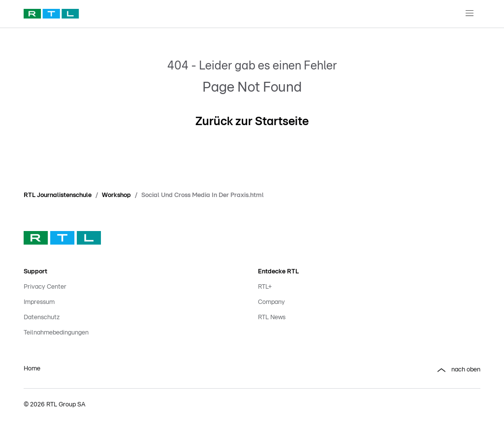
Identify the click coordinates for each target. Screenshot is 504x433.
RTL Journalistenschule (58, 195)
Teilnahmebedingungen (56, 333)
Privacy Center (45, 287)
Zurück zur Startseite (252, 122)
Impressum (39, 302)
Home (32, 369)
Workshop (116, 195)
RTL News (272, 317)
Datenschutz (42, 317)
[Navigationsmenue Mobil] (469, 14)
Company (271, 302)
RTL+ (265, 287)
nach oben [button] (458, 370)
